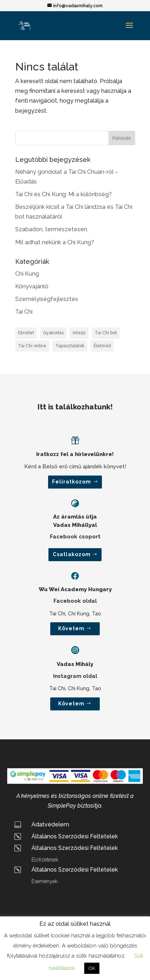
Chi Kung (27, 274)
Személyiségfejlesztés (47, 299)
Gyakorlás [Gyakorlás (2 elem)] (53, 333)
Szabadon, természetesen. (52, 229)
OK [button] (92, 968)
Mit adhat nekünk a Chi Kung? (55, 242)
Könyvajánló (32, 286)
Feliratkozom (72, 482)
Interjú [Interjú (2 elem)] (79, 333)
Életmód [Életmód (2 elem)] (102, 346)
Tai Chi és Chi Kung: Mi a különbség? (63, 194)
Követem (71, 628)
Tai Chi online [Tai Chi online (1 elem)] (32, 346)
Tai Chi (24, 312)
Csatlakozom (72, 554)
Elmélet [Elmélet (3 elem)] (26, 333)
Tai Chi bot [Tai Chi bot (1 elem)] (106, 333)
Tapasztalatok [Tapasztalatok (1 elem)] (70, 346)
